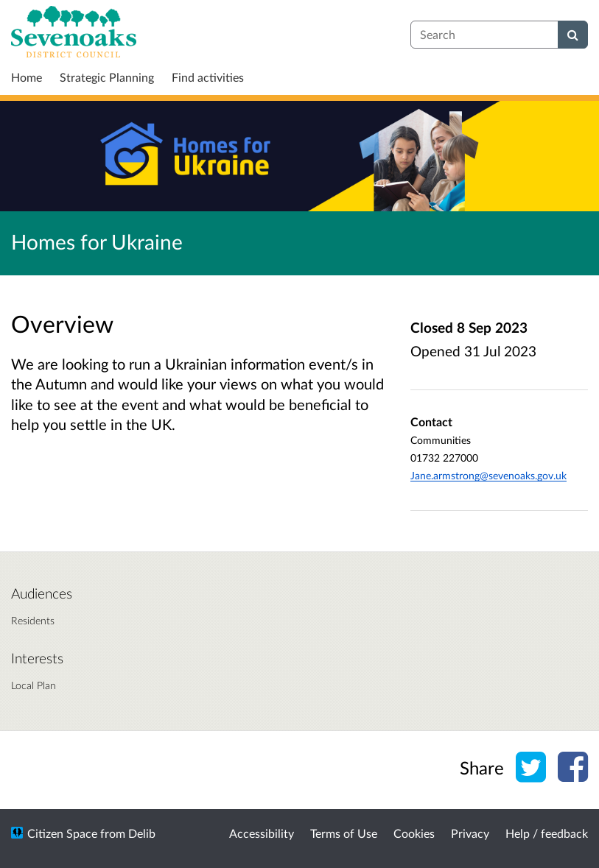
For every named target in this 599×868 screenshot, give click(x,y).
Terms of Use (344, 833)
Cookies (414, 833)
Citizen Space (62, 833)
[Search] (573, 35)
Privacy (470, 833)
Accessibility (262, 833)
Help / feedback (547, 833)
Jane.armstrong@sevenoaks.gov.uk (488, 475)
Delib (142, 833)
